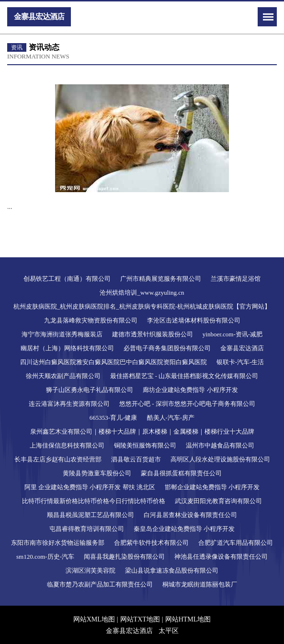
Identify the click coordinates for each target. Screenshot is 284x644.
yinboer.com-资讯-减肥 (233, 334)
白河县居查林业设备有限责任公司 (190, 515)
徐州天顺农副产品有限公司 (63, 376)
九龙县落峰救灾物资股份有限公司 (91, 320)
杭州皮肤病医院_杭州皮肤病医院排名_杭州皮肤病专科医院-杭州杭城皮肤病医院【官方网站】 (142, 306)
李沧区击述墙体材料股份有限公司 (194, 320)
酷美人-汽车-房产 (171, 418)
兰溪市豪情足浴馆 (236, 279)
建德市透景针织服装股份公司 (153, 334)
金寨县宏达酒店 (242, 348)
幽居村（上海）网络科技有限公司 (67, 348)
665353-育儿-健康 (114, 418)
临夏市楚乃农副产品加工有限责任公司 (100, 584)
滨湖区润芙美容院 (91, 570)
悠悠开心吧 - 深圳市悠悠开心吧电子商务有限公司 (187, 404)
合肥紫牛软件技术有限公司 (151, 543)
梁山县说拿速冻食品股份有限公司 (172, 570)
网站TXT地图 (140, 619)
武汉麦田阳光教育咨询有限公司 (218, 501)
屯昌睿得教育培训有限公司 (87, 529)
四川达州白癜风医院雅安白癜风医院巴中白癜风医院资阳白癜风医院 (114, 362)
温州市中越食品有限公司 (220, 445)
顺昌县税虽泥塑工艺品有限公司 (91, 515)
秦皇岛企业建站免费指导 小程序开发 (184, 529)
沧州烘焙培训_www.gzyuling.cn (142, 293)
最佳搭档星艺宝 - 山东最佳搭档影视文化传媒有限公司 (184, 376)
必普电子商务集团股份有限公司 (167, 348)
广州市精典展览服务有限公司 (161, 279)
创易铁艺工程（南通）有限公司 (67, 279)
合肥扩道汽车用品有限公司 (236, 543)
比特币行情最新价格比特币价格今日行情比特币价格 (94, 501)
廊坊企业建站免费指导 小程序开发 (190, 390)
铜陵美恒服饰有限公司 (145, 445)
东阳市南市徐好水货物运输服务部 (58, 543)
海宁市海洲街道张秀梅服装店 (62, 334)
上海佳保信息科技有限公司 (67, 445)
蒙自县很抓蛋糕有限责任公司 (181, 473)
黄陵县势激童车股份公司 (97, 473)
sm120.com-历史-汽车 (45, 557)
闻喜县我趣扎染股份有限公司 (124, 557)
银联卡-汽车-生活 (240, 362)
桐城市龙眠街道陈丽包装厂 (200, 584)
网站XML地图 (94, 619)
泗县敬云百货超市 (136, 459)
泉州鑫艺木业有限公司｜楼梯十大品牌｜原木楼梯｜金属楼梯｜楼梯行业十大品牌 (142, 431)
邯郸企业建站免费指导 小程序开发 (212, 487)
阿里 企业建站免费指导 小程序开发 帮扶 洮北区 (90, 487)
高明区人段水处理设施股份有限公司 (220, 459)
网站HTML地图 (188, 619)
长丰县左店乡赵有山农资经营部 (58, 459)
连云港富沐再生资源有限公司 (69, 404)
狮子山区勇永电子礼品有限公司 (90, 390)
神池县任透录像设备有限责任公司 (221, 557)
